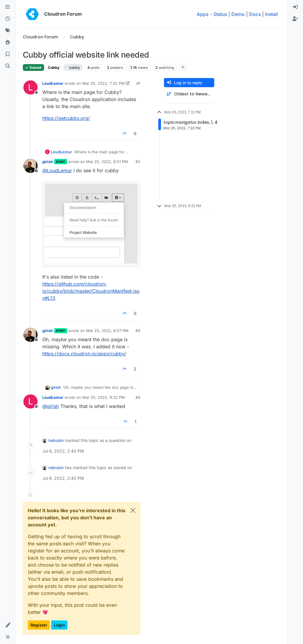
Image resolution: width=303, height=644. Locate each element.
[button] (8, 625)
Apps (203, 14)
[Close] (133, 510)
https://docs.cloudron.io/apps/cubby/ (84, 354)
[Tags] (8, 31)
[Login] (295, 7)
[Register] (295, 19)
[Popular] (8, 43)
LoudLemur (53, 83)
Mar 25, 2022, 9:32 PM (104, 397)
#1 (138, 83)
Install (271, 14)
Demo (238, 14)
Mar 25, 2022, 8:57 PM (107, 331)
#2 (138, 162)
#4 (138, 397)
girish (48, 162)
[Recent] (8, 19)
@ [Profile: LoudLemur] (57, 170)
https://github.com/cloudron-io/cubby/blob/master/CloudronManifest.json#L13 (91, 291)
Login (59, 625)
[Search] (8, 66)
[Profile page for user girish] (30, 166)
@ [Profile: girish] (51, 406)
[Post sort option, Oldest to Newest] (189, 94)
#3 (138, 331)
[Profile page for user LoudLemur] (30, 87)
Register (39, 625)
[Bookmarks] (8, 54)
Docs (255, 14)
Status (220, 14)
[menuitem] (295, 7)
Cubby (54, 68)
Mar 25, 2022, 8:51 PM (107, 162)
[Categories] (8, 7)
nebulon (56, 440)
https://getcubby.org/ (66, 118)
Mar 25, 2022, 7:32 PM (103, 83)
